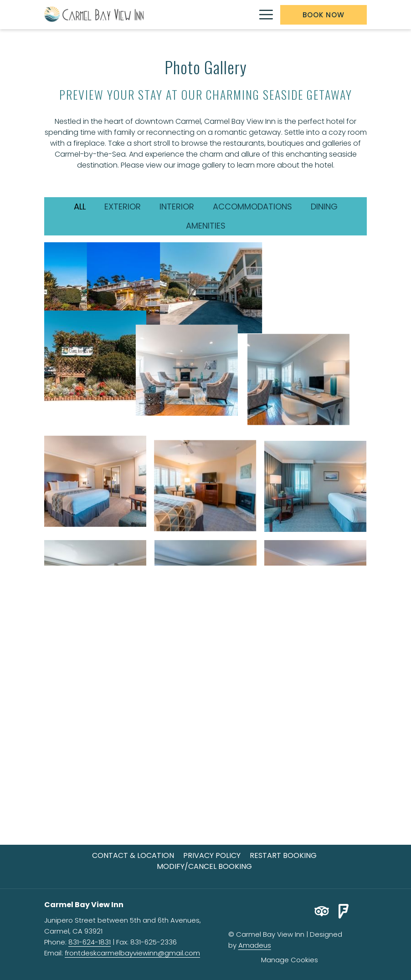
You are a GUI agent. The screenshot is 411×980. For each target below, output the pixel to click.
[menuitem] (133, 856)
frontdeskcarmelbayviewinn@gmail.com (132, 953)
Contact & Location (133, 855)
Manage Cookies (290, 960)
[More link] (263, 15)
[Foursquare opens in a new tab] (344, 911)
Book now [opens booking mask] (324, 15)
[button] (95, 288)
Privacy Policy (212, 855)
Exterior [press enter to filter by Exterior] (123, 207)
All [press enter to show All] (80, 207)
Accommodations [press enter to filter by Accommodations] (252, 207)
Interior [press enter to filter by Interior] (177, 207)
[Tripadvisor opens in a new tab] (322, 911)
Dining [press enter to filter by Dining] (324, 207)
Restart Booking (283, 855)
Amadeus (255, 945)
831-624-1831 (90, 942)
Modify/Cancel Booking (204, 866)
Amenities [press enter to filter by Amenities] (206, 226)
